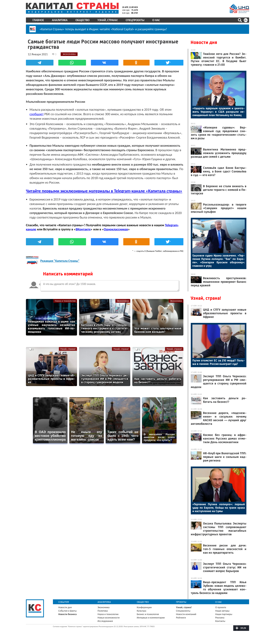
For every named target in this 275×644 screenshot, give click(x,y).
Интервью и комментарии (151, 618)
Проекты (181, 602)
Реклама (220, 618)
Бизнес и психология (148, 614)
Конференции (144, 607)
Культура (141, 611)
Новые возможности (109, 618)
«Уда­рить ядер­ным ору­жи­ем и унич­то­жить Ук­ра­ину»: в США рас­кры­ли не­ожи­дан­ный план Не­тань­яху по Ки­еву (219, 112)
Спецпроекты (135, 20)
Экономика (123, 301)
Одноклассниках (116, 229)
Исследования (105, 621)
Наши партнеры (224, 614)
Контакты (220, 621)
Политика (103, 611)
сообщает (37, 114)
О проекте (221, 607)
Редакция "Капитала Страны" (60, 261)
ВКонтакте (83, 229)
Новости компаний (186, 614)
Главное (38, 20)
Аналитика (60, 20)
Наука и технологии (65, 301)
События (64, 602)
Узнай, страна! (108, 20)
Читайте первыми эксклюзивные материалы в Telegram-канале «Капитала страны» (104, 191)
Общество (82, 20)
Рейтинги (181, 618)
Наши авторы (222, 611)
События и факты (67, 611)
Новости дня (204, 42)
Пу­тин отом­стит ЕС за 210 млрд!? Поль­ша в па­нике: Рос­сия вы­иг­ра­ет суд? (219, 362)
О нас (156, 20)
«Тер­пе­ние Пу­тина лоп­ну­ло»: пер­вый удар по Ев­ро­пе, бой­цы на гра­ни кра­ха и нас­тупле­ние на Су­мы (219, 508)
